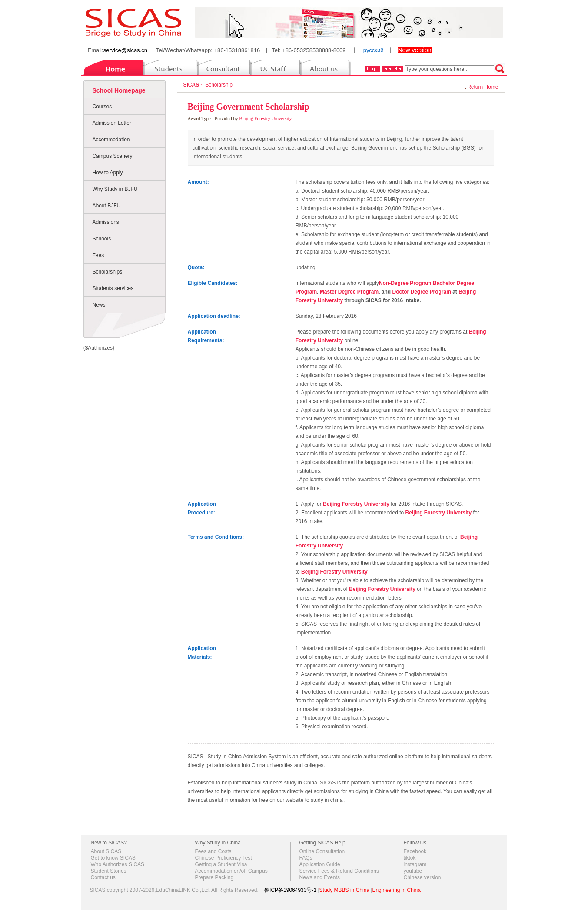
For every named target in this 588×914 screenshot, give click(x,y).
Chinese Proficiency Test (224, 858)
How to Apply (108, 173)
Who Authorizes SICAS (118, 864)
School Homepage (119, 90)
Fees (98, 255)
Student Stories (109, 871)
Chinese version (422, 877)
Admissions (106, 222)
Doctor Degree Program (421, 292)
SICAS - (194, 85)
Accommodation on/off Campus (231, 871)
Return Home (483, 87)
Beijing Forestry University (265, 118)
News (99, 305)
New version (414, 50)
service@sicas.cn (125, 50)
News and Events (320, 877)
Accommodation (111, 140)
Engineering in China (396, 890)
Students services (113, 288)
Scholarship (220, 85)
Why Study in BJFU (115, 189)
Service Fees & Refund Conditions (339, 871)
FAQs (306, 858)
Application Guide (320, 864)
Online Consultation (322, 851)
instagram (415, 864)
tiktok (410, 858)
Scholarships (108, 272)
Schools (102, 239)
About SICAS (106, 851)
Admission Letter (112, 123)
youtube (413, 871)
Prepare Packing (214, 877)
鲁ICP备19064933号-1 (290, 890)
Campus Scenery (113, 156)
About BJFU (107, 206)
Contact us (103, 877)
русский (374, 50)
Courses (102, 107)
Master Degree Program (349, 292)
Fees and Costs (213, 851)
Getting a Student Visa (221, 864)
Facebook (415, 851)
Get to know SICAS (113, 858)
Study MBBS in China (344, 890)
